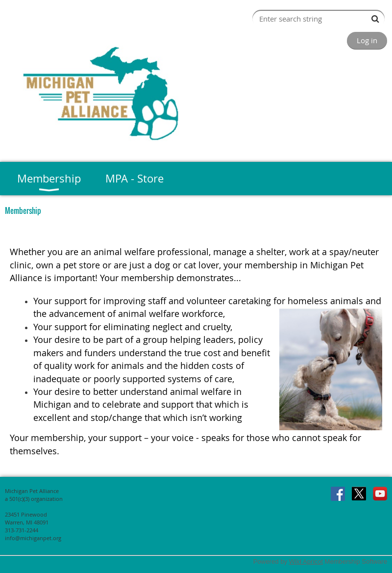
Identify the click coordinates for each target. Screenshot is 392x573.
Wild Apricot (306, 561)
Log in (367, 40)
